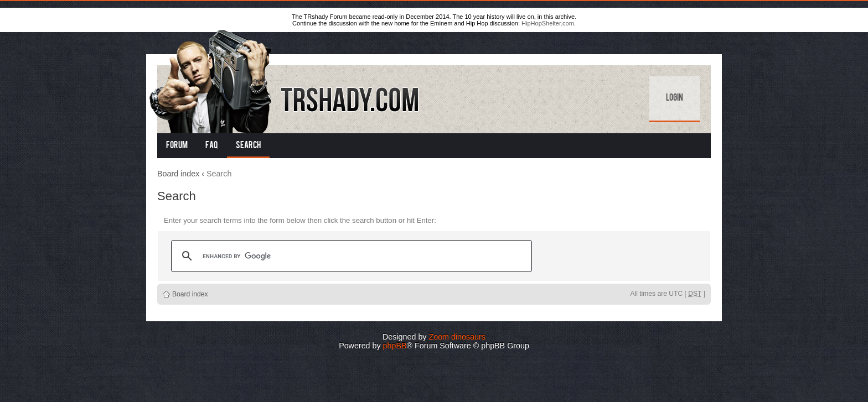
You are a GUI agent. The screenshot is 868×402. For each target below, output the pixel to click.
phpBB (395, 346)
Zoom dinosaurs (457, 337)
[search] (350, 256)
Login (675, 98)
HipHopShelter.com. (549, 23)
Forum (177, 146)
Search (248, 146)
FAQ (212, 146)
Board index (178, 174)
